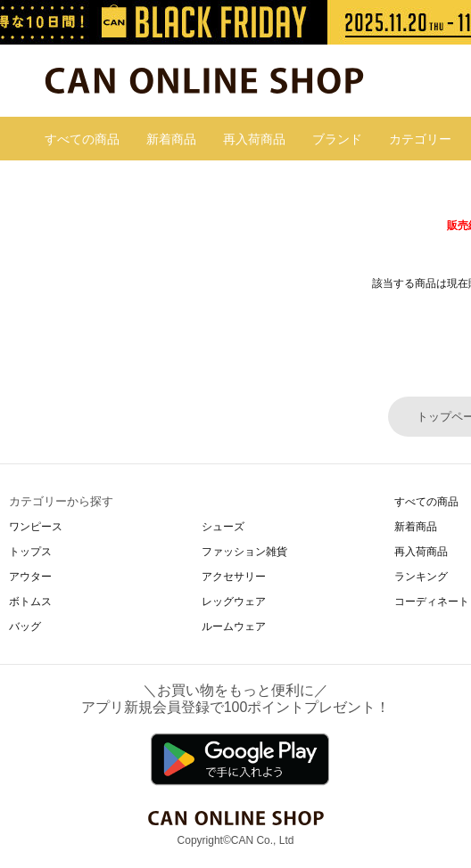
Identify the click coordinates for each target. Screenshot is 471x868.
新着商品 (171, 139)
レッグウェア (234, 602)
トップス (30, 552)
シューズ (223, 527)
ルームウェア (234, 626)
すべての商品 (82, 139)
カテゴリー (420, 139)
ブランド (337, 139)
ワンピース (36, 527)
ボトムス (30, 602)
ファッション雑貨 (244, 552)
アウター (30, 577)
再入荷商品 (254, 139)
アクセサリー (234, 577)
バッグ (25, 626)
